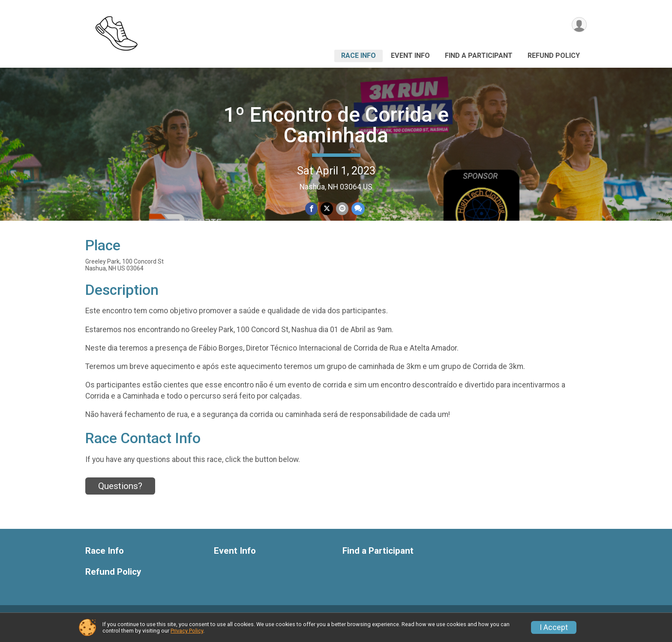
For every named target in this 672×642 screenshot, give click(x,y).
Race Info (358, 55)
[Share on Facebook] (312, 209)
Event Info (410, 55)
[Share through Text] (357, 209)
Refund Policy (554, 55)
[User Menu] (579, 25)
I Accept (554, 627)
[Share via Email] (342, 209)
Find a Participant (479, 55)
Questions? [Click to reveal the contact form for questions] (120, 496)
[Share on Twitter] (327, 209)
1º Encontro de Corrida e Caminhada (336, 125)
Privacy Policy (187, 631)
